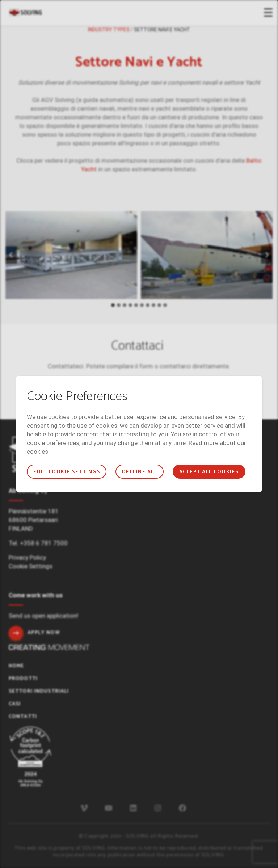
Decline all (140, 472)
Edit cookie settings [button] (67, 472)
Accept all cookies (209, 472)
